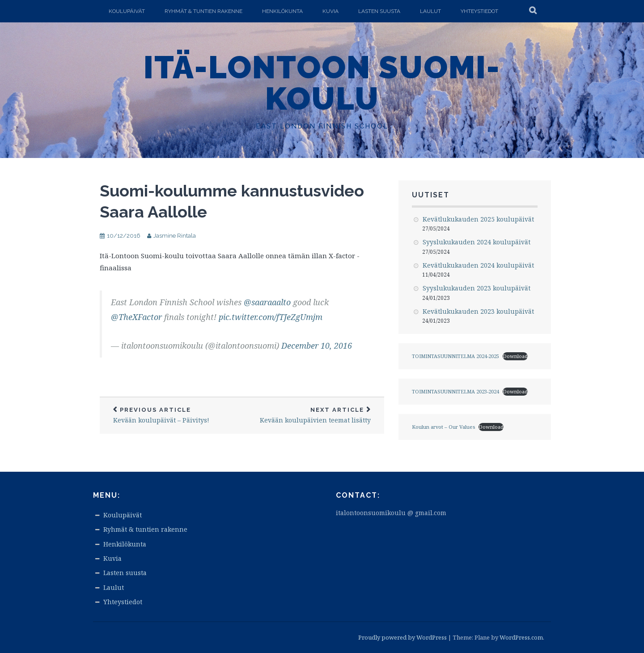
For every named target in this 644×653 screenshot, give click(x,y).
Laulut (430, 11)
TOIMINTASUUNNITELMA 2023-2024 (455, 391)
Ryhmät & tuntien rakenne (203, 11)
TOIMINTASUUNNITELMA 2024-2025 (455, 356)
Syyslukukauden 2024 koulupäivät (477, 242)
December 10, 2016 (317, 346)
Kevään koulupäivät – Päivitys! (171, 416)
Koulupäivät (127, 11)
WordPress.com (521, 637)
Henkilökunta (282, 11)
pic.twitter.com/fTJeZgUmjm (271, 317)
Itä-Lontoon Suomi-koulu (322, 83)
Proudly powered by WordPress (402, 637)
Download (515, 356)
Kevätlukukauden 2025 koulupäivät (478, 219)
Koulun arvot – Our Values (443, 427)
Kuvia (330, 11)
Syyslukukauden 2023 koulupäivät (477, 288)
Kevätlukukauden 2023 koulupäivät (478, 311)
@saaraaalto (267, 302)
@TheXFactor (136, 317)
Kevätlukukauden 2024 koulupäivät (478, 265)
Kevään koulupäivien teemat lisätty (313, 416)
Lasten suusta (379, 11)
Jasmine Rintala (175, 236)
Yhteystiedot (479, 11)
